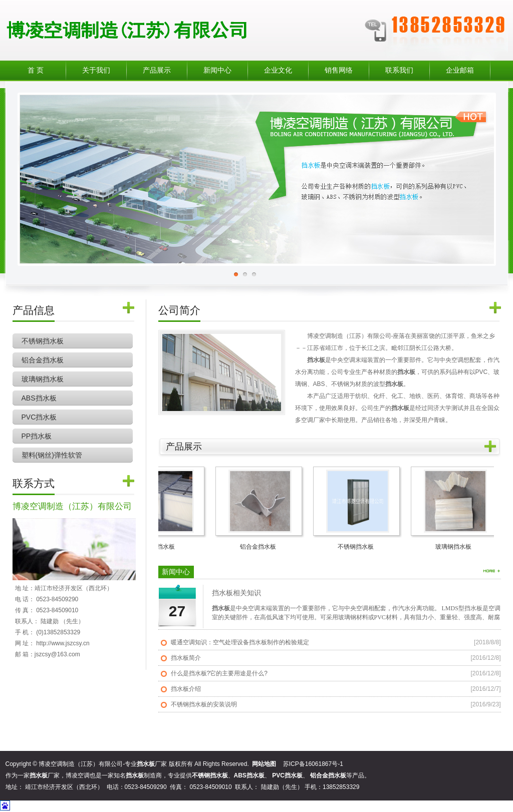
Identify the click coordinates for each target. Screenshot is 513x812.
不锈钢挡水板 (43, 341)
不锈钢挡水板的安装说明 (204, 704)
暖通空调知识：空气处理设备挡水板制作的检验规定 (240, 642)
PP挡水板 (37, 436)
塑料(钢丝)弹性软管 (52, 455)
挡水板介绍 (186, 689)
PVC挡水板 (39, 417)
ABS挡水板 (39, 398)
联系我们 (399, 70)
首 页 (36, 70)
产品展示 (157, 70)
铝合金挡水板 (43, 360)
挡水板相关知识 (236, 593)
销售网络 (339, 70)
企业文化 (278, 70)
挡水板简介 (186, 658)
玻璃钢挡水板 (43, 379)
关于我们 (96, 70)
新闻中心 (217, 70)
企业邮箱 (460, 70)
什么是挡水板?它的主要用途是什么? (219, 673)
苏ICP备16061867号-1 (313, 764)
